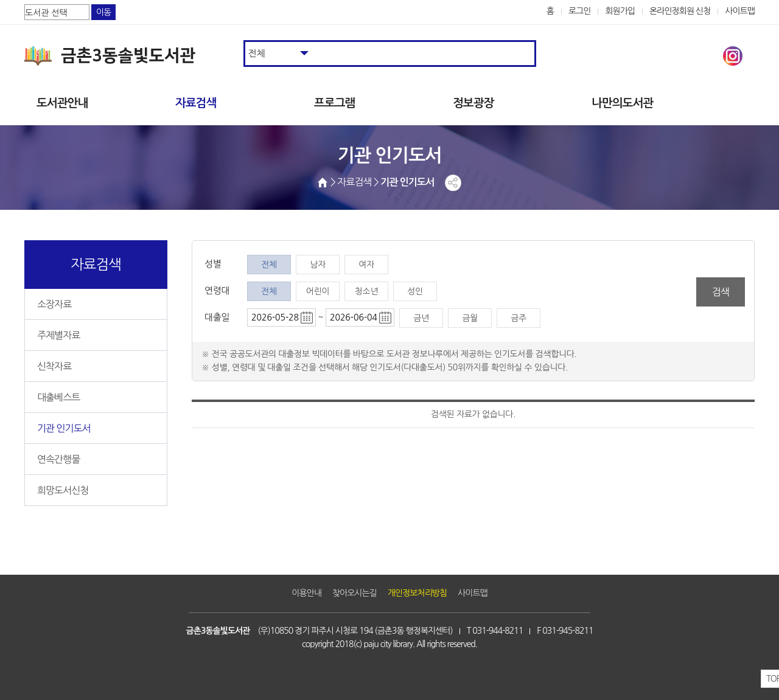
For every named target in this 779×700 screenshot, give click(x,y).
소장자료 (54, 304)
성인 (415, 291)
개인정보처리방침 (417, 593)
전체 (269, 265)
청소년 (366, 291)
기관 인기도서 (64, 428)
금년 (421, 318)
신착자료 (54, 366)
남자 (318, 265)
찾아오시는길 (355, 593)
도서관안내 (62, 103)
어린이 (318, 291)
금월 (470, 318)
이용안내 (306, 593)
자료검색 (196, 103)
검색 (721, 292)
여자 (366, 265)
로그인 (580, 11)
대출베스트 (58, 397)
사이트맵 (740, 11)
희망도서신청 (63, 490)
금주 (519, 318)
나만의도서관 (622, 103)
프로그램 (334, 103)
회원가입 (620, 11)
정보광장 (473, 103)
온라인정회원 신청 (680, 11)
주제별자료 (58, 335)
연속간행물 (58, 459)
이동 (103, 12)
